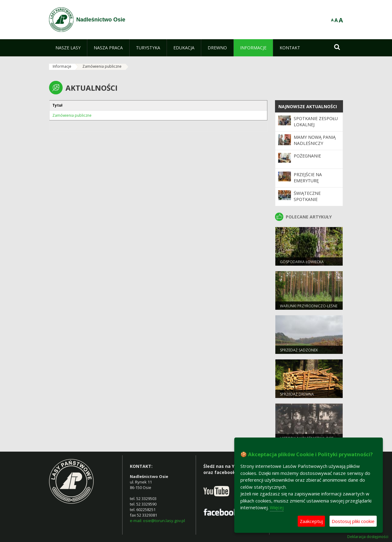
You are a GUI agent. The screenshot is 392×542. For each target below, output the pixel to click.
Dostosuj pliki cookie (353, 521)
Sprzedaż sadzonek (299, 350)
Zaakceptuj (311, 521)
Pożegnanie (307, 156)
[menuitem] (68, 48)
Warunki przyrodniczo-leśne (309, 306)
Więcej (277, 507)
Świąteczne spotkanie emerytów (307, 199)
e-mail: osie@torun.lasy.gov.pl (157, 521)
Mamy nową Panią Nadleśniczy (315, 140)
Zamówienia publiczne (102, 66)
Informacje (62, 66)
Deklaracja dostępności (368, 537)
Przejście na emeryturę (308, 178)
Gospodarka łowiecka (302, 262)
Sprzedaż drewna (297, 394)
